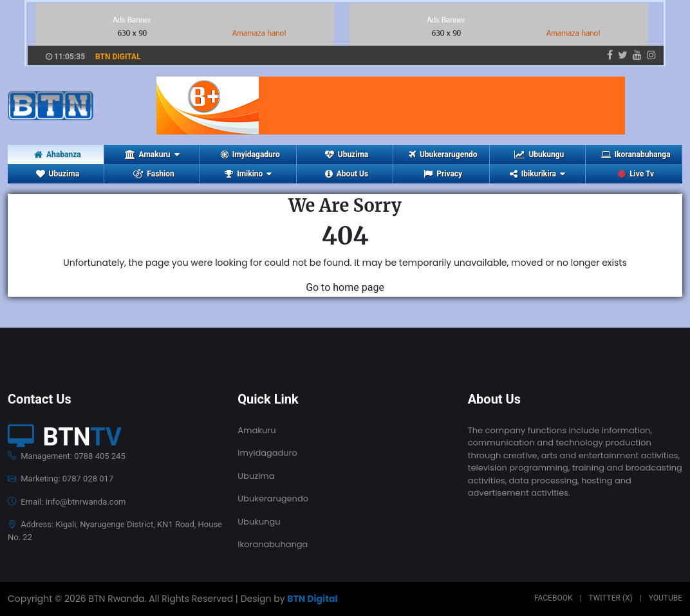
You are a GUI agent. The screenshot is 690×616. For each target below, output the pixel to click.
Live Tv (636, 174)
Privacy (443, 174)
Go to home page (345, 287)
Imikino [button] (248, 174)
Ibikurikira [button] (537, 174)
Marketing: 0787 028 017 (61, 479)
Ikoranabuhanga (636, 154)
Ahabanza (58, 154)
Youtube (666, 598)
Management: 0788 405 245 (67, 456)
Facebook (554, 598)
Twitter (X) (610, 598)
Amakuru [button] (152, 154)
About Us (347, 174)
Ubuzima (347, 154)
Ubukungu (539, 154)
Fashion (154, 174)
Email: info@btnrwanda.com (67, 502)
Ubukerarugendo (443, 154)
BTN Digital (312, 599)
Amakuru (256, 430)
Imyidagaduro (250, 154)
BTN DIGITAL (118, 57)
